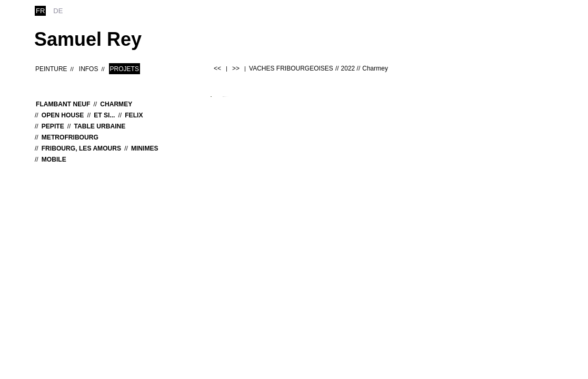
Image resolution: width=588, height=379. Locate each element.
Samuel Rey (88, 39)
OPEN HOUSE (63, 115)
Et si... (104, 115)
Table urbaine (99, 126)
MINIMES (145, 148)
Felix (134, 115)
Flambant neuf (63, 104)
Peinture (51, 69)
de (58, 11)
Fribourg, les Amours (81, 148)
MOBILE (54, 159)
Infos (89, 69)
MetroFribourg (70, 137)
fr (40, 11)
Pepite (53, 126)
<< (217, 68)
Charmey (116, 104)
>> (236, 68)
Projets (124, 69)
